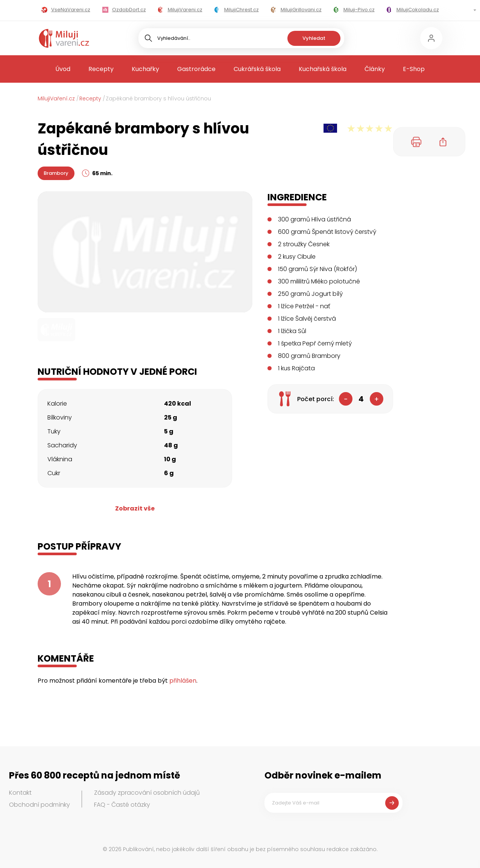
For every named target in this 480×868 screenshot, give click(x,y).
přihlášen (183, 681)
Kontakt (20, 793)
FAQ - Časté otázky (122, 805)
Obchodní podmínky (39, 805)
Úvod (63, 69)
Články (375, 69)
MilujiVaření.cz (56, 98)
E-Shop (414, 69)
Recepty (101, 69)
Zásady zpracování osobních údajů (147, 793)
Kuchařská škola (323, 69)
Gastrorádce (196, 69)
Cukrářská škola (257, 69)
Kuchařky (145, 69)
